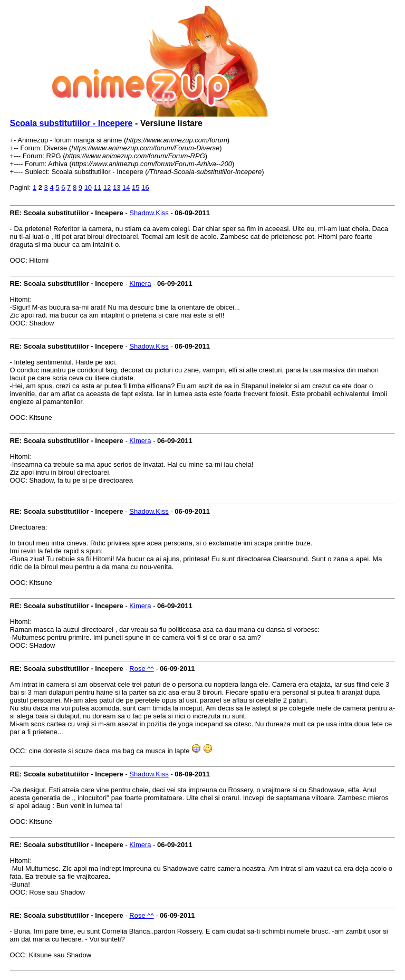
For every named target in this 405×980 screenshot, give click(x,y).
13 (117, 188)
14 (126, 188)
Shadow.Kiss (149, 213)
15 (136, 188)
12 (107, 188)
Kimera (140, 284)
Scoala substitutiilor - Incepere (71, 123)
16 (145, 188)
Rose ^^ (141, 669)
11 (98, 188)
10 (88, 188)
